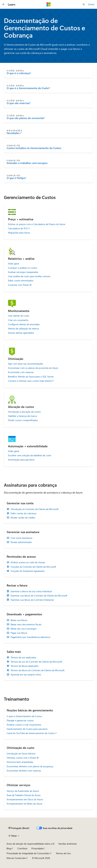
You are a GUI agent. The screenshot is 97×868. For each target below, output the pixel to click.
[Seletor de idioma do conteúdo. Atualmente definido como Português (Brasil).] (19, 828)
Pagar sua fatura (19, 633)
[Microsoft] (49, 4)
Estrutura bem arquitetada (20, 762)
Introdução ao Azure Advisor (21, 753)
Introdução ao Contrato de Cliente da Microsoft (35, 509)
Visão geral (13, 264)
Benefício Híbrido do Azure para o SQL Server (31, 377)
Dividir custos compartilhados (23, 420)
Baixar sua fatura (19, 620)
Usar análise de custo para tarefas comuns (29, 276)
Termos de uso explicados (23, 657)
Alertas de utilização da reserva (23, 329)
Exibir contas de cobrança (23, 513)
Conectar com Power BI (20, 285)
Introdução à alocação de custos (24, 412)
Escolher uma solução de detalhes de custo (30, 455)
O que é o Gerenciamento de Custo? (28, 88)
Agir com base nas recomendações (26, 364)
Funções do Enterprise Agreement (28, 571)
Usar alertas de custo (19, 316)
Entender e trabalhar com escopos (27, 163)
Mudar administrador (21, 542)
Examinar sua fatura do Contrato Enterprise (32, 600)
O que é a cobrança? (19, 73)
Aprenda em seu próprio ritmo (26, 675)
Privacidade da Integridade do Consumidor (28, 853)
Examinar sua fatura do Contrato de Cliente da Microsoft (39, 596)
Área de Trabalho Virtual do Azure (24, 795)
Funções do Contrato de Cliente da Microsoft (33, 567)
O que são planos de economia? (26, 118)
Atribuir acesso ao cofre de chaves (28, 562)
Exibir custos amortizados (21, 281)
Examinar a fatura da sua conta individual (31, 591)
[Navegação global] (3, 4)
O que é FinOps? (16, 178)
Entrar (91, 4)
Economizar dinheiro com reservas (24, 771)
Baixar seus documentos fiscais (26, 624)
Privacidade (37, 848)
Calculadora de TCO (18, 228)
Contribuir (22, 848)
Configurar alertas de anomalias (24, 324)
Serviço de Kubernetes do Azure (23, 791)
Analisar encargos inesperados (23, 272)
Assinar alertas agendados (21, 333)
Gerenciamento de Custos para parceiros (27, 729)
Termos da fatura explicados (25, 666)
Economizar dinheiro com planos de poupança (30, 766)
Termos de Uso (63, 853)
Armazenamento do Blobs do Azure (24, 804)
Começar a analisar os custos (23, 268)
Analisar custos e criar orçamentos (24, 725)
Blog (9, 848)
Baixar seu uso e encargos (24, 629)
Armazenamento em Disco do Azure (25, 799)
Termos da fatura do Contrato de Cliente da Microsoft (38, 670)
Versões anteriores (68, 844)
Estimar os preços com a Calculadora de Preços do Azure (37, 224)
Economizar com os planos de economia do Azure (33, 368)
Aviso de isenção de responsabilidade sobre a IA (31, 844)
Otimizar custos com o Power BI (23, 758)
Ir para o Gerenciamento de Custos (24, 716)
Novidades (13, 133)
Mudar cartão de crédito (23, 518)
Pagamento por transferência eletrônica (30, 637)
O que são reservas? (19, 103)
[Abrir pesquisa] (84, 4)
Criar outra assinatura (21, 538)
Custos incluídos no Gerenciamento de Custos (34, 148)
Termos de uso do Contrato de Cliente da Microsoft (36, 662)
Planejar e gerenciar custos (20, 720)
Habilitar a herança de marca (22, 416)
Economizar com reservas (21, 372)
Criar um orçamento (18, 320)
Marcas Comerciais (16, 858)
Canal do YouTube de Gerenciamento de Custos (31, 733)
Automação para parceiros (21, 460)
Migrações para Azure (19, 233)
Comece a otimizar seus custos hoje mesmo (30, 381)
